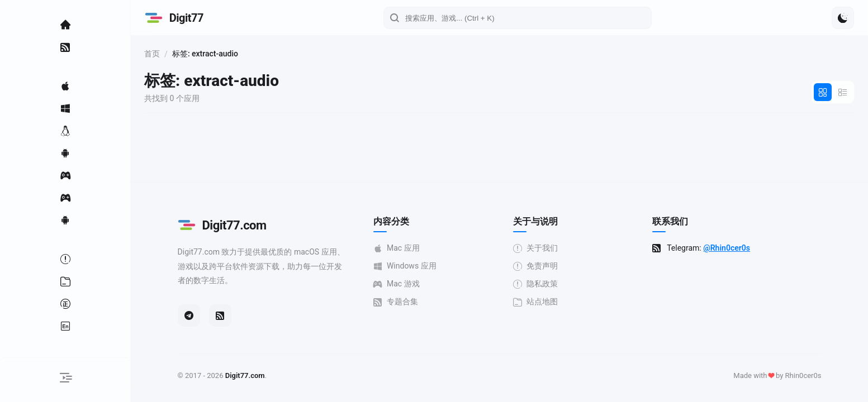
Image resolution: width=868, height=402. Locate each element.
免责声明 (537, 266)
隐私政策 (537, 284)
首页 (155, 54)
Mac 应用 (398, 248)
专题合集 (397, 302)
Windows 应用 (407, 266)
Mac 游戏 (398, 284)
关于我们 (537, 248)
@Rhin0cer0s (728, 248)
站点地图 (537, 302)
